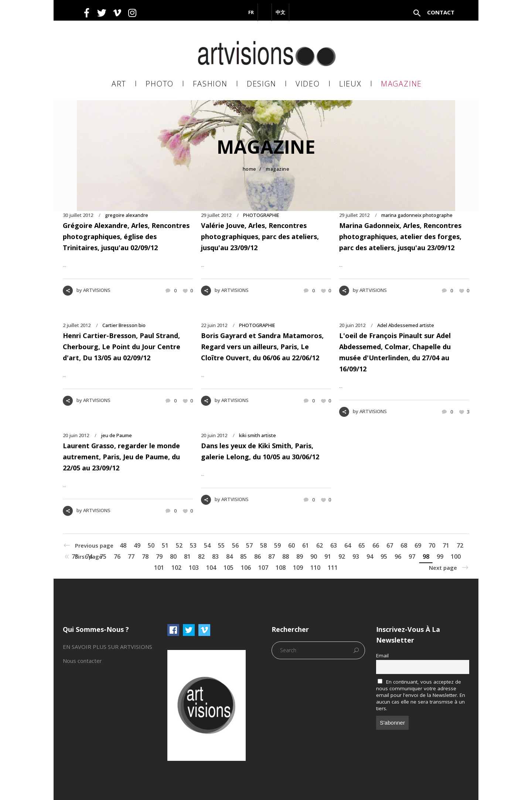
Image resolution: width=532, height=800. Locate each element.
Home (250, 169)
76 (117, 556)
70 (432, 545)
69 (418, 545)
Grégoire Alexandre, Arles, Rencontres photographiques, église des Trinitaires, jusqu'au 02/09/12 (126, 236)
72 (460, 545)
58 (263, 545)
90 (314, 556)
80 (173, 556)
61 (306, 545)
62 (320, 545)
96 (398, 556)
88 (286, 556)
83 (215, 556)
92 (342, 556)
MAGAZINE (278, 169)
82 (201, 556)
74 (89, 556)
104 (211, 568)
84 (229, 556)
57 (249, 545)
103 (194, 568)
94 (370, 556)
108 (281, 568)
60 (291, 545)
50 (151, 545)
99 (440, 556)
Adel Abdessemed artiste (406, 325)
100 (456, 556)
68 (404, 545)
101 (159, 568)
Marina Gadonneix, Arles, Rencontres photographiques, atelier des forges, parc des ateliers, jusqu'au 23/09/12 (400, 236)
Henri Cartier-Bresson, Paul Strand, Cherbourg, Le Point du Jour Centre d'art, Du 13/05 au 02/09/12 (122, 347)
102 (176, 568)
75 (103, 556)
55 (221, 545)
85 (243, 556)
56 (235, 545)
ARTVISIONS (97, 290)
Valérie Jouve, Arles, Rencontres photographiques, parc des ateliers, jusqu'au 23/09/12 (260, 236)
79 (159, 556)
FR (251, 12)
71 (446, 545)
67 (390, 545)
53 (193, 545)
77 (131, 556)
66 (376, 545)
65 (362, 545)
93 (356, 556)
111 (333, 568)
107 (263, 568)
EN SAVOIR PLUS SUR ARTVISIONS (108, 647)
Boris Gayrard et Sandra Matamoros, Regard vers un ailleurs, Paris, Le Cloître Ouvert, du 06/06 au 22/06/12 (262, 347)
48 (123, 545)
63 (334, 545)
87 (272, 556)
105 (229, 568)
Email (382, 656)
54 (207, 545)
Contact (441, 12)
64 (348, 545)
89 (300, 556)
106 (246, 568)
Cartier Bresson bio (124, 325)
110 (315, 568)
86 (258, 556)
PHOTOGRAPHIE (261, 215)
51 (165, 545)
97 (412, 556)
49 (137, 545)
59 (277, 545)
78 (145, 556)
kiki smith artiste (258, 435)
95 (384, 556)
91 (328, 556)
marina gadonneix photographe (417, 215)
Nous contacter (82, 661)
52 (179, 545)
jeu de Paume (116, 435)
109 (298, 568)
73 (75, 556)
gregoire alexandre (127, 215)
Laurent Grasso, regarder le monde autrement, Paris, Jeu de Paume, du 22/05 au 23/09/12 (121, 457)
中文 (280, 12)
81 (187, 556)
